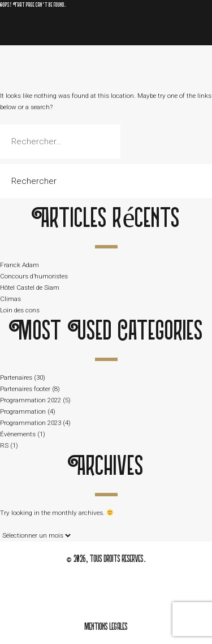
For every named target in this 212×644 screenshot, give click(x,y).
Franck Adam (20, 265)
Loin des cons (20, 310)
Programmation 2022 (31, 400)
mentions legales (106, 627)
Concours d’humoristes (34, 276)
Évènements (18, 434)
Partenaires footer (25, 389)
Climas (10, 299)
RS (4, 445)
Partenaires (16, 377)
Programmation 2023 (31, 423)
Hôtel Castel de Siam (30, 287)
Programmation (23, 411)
